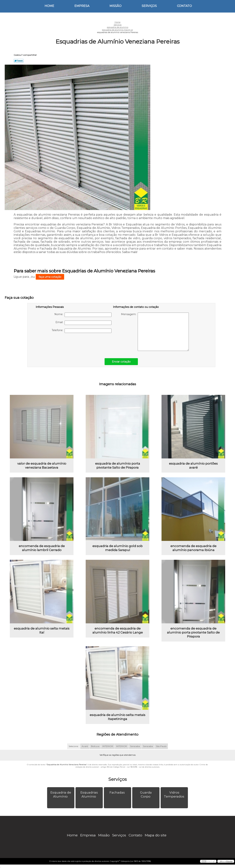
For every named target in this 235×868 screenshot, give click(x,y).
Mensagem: (155, 332)
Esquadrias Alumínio (89, 794)
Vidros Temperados (174, 794)
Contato (184, 6)
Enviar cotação (121, 362)
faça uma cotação (50, 277)
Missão (115, 6)
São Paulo (161, 746)
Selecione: (74, 746)
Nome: (83, 315)
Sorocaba (135, 746)
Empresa (82, 6)
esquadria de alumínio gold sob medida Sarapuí (117, 548)
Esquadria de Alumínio (61, 794)
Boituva (95, 746)
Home (49, 6)
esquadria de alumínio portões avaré (193, 466)
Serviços (149, 6)
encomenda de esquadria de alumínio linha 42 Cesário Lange (118, 630)
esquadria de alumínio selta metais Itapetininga (117, 717)
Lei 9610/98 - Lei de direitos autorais (143, 767)
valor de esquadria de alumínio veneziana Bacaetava (42, 466)
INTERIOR (108, 746)
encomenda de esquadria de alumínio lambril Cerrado (42, 548)
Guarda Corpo (146, 794)
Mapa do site (156, 835)
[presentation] (59, 344)
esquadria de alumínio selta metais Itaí (42, 630)
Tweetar (19, 61)
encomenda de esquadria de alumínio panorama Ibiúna (193, 548)
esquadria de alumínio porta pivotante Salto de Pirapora (118, 466)
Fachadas (117, 792)
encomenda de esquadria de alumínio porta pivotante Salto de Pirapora (193, 632)
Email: (83, 323)
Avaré (85, 746)
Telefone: (82, 331)
